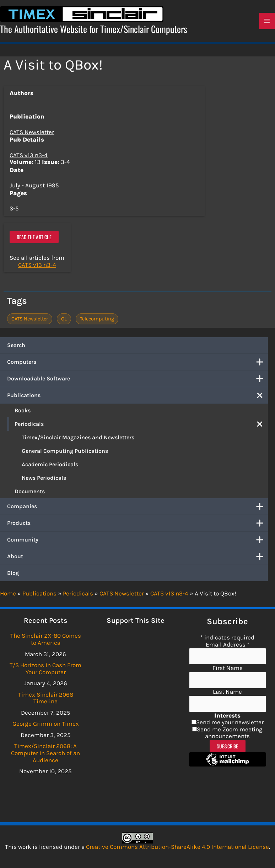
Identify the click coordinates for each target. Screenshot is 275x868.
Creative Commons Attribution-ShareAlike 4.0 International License (177, 847)
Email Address (228, 644)
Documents (30, 494)
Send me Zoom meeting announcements (230, 733)
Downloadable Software (137, 381)
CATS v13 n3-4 (29, 158)
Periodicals (141, 427)
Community (137, 543)
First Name (228, 668)
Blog (13, 576)
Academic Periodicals (50, 467)
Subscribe (228, 746)
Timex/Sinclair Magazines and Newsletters (78, 440)
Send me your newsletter (230, 722)
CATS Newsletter (32, 135)
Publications (137, 398)
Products (137, 526)
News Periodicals (44, 481)
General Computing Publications (65, 454)
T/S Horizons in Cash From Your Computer (45, 669)
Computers (137, 365)
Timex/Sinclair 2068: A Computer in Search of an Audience (45, 753)
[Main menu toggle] (267, 23)
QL (64, 322)
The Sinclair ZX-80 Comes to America (46, 639)
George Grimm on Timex (46, 724)
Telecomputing (97, 322)
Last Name (227, 692)
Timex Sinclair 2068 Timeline (46, 698)
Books (23, 413)
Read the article (34, 240)
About (137, 559)
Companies (137, 509)
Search (16, 348)
